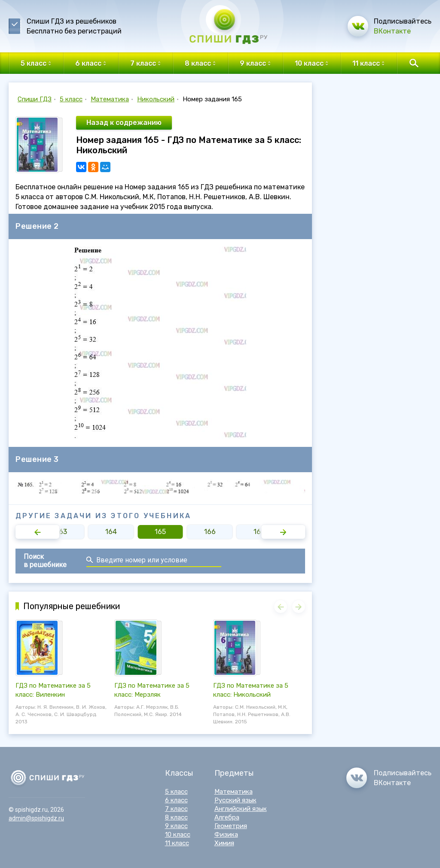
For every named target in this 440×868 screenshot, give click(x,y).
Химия (224, 843)
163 (61, 532)
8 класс (176, 817)
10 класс (178, 835)
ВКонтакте (392, 31)
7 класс (176, 809)
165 (160, 532)
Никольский (156, 99)
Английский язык (241, 809)
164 (111, 532)
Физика (226, 835)
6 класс (176, 800)
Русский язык (235, 800)
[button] (37, 532)
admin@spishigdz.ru (36, 818)
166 (210, 532)
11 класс (177, 843)
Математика (110, 99)
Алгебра (227, 817)
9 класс (176, 826)
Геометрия (231, 826)
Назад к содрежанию (124, 123)
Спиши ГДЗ (35, 99)
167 (259, 532)
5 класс (71, 99)
